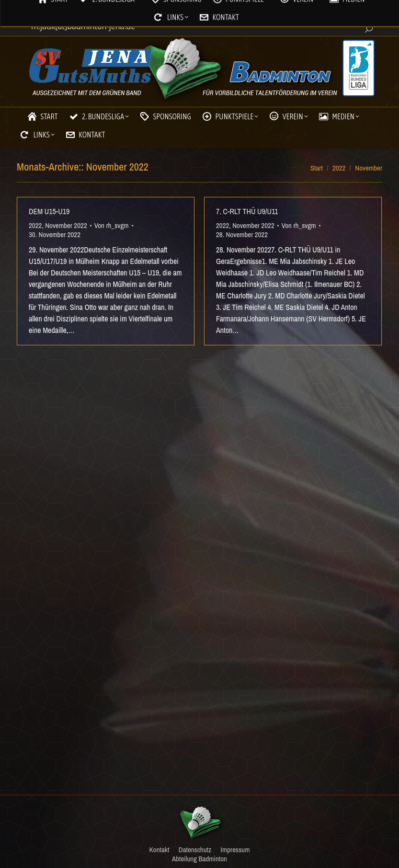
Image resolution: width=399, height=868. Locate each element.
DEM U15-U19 (49, 211)
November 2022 (66, 225)
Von (112, 225)
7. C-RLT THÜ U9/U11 (247, 211)
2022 (35, 225)
